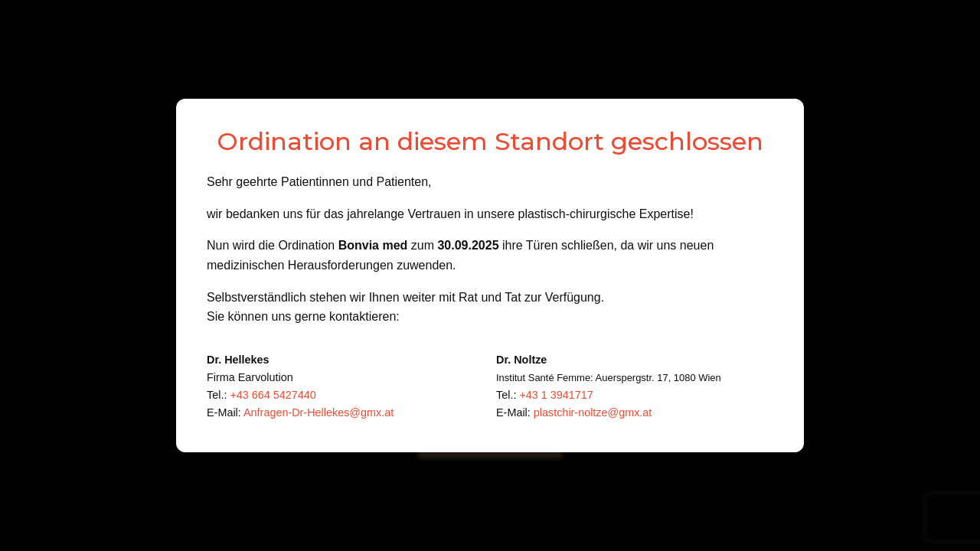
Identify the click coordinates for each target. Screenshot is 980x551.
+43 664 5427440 (273, 395)
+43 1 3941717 (556, 395)
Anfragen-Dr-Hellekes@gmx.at (318, 412)
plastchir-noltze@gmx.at (593, 412)
